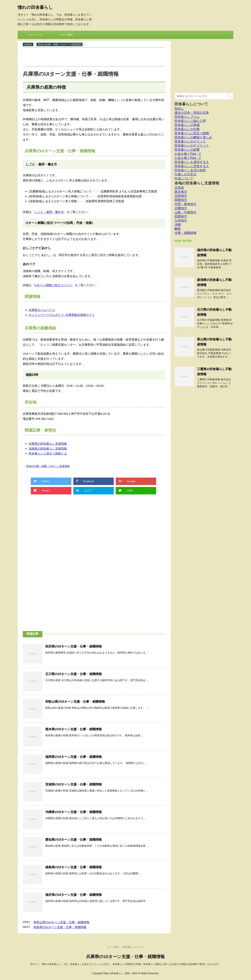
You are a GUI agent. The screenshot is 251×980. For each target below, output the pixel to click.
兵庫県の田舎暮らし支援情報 (48, 444)
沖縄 (178, 225)
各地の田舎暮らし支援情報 (197, 183)
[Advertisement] (94, 57)
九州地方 (181, 220)
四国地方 (181, 216)
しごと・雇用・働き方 (49, 212)
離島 (178, 229)
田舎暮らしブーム (187, 117)
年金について (184, 178)
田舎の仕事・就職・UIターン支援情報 (48, 466)
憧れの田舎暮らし (35, 8)
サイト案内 (66, 35)
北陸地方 (181, 196)
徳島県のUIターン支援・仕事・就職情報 (74, 867)
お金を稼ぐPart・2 (188, 158)
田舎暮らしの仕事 (187, 129)
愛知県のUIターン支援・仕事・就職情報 (74, 840)
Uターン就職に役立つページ (53, 285)
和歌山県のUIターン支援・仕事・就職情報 (75, 702)
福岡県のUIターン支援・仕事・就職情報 (74, 757)
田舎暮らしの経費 (187, 150)
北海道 (179, 188)
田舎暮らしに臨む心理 (190, 121)
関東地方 (181, 200)
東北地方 (181, 192)
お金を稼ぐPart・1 (188, 154)
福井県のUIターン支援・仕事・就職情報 (74, 895)
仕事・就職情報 (186, 233)
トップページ (35, 35)
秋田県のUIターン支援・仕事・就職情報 (74, 646)
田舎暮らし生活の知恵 (190, 170)
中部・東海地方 (186, 204)
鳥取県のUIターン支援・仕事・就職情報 (60, 927)
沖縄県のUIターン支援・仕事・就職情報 (74, 812)
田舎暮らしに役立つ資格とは (48, 453)
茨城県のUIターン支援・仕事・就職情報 (74, 784)
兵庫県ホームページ (42, 310)
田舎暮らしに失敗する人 (192, 166)
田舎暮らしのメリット (190, 141)
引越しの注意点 (186, 174)
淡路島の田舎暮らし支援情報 (48, 449)
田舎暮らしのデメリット (192, 146)
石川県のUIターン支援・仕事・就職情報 (74, 674)
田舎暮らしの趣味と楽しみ (193, 137)
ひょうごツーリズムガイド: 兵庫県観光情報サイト (62, 315)
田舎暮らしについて (191, 104)
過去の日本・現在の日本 (192, 113)
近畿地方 (181, 208)
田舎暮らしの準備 (187, 125)
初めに (179, 109)
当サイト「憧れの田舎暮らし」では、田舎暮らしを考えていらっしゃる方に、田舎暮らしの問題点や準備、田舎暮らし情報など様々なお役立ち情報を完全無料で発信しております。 (125, 964)
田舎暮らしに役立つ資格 (192, 133)
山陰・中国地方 (186, 212)
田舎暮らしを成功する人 (192, 162)
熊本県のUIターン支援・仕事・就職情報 (74, 729)
